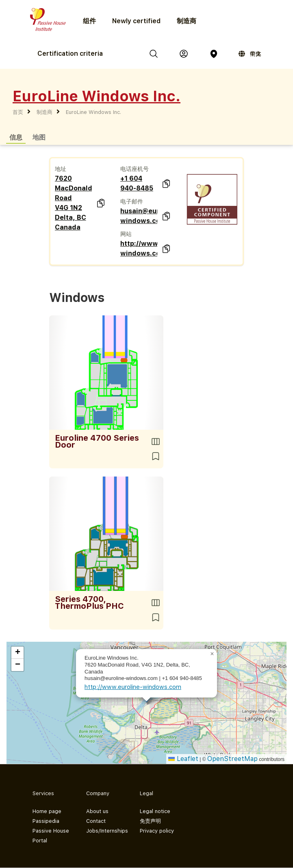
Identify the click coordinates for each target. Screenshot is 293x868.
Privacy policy (157, 831)
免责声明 (150, 821)
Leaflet (183, 759)
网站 (126, 234)
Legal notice (155, 811)
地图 (39, 137)
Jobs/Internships (106, 831)
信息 (16, 137)
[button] (212, 654)
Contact (96, 821)
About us (97, 811)
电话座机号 (135, 169)
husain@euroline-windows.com (139, 216)
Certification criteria (70, 54)
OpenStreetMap (232, 759)
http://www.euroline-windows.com (139, 248)
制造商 (187, 21)
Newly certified (136, 21)
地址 (61, 169)
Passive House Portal (51, 836)
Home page (47, 811)
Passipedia (46, 821)
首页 (18, 112)
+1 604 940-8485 (137, 183)
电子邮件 (132, 201)
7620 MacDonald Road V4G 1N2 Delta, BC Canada (73, 203)
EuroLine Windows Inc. (93, 112)
